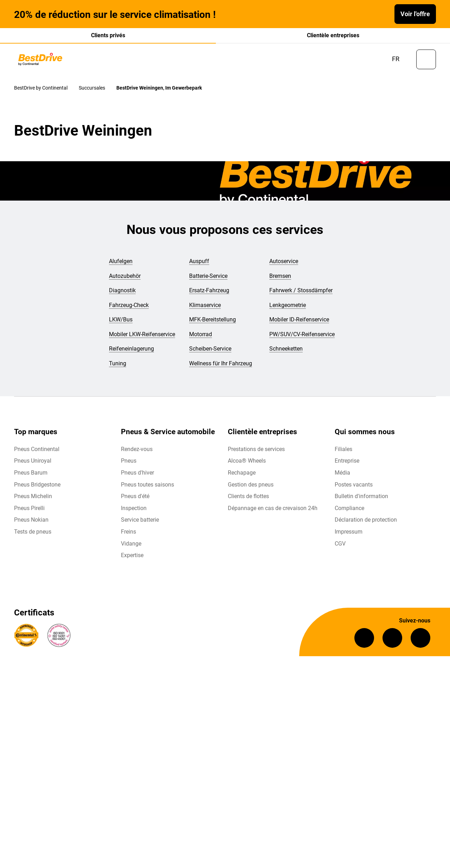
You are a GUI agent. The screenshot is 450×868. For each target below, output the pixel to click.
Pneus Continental (37, 454)
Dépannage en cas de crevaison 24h (273, 513)
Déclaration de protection (366, 525)
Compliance (349, 513)
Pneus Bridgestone (37, 489)
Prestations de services (256, 454)
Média (342, 478)
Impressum (349, 537)
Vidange (131, 548)
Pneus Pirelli (29, 513)
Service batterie (140, 525)
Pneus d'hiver (137, 478)
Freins (128, 537)
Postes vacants (354, 489)
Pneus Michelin (33, 501)
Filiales (343, 454)
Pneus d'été (135, 501)
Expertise (132, 560)
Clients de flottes (248, 501)
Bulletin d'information (361, 501)
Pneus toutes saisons (147, 489)
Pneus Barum (31, 478)
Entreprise (347, 466)
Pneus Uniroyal (33, 466)
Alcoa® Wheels (247, 466)
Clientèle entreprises (333, 35)
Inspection (134, 513)
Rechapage (242, 478)
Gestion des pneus (251, 489)
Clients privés (108, 35)
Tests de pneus (33, 537)
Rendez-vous (137, 454)
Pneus (129, 466)
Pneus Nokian (31, 525)
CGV (340, 548)
